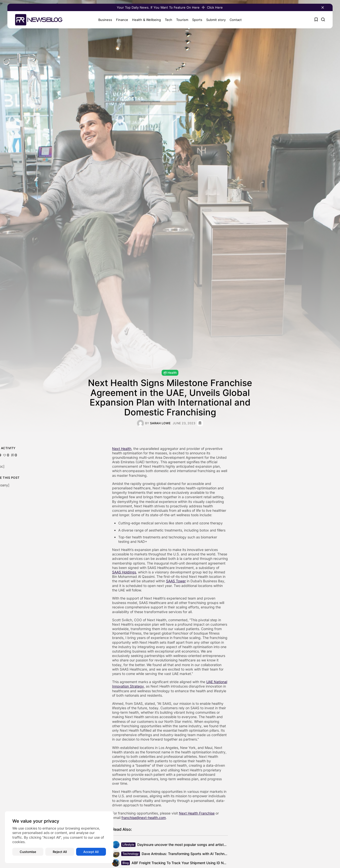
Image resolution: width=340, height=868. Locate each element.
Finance (122, 20)
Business (105, 20)
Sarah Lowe (160, 423)
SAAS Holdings (124, 572)
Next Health (122, 449)
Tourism (182, 20)
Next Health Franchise (197, 813)
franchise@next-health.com (144, 818)
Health (170, 373)
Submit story (216, 20)
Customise (28, 852)
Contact (236, 20)
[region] (59, 837)
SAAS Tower (176, 581)
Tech (169, 20)
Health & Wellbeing (146, 20)
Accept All (91, 852)
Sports (197, 20)
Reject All (60, 852)
